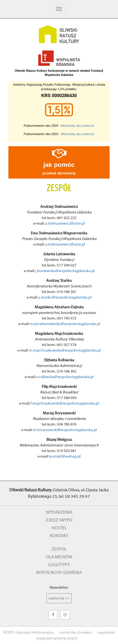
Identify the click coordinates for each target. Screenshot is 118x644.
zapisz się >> (59, 598)
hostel (59, 528)
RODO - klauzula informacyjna (29, 633)
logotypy (59, 565)
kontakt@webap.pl (65, 456)
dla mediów (59, 557)
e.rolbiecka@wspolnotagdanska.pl (65, 377)
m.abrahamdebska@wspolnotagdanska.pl (65, 324)
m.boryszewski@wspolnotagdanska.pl (65, 430)
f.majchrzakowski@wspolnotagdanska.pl (65, 403)
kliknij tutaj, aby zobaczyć (78, 126)
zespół (59, 549)
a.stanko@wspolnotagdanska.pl (65, 297)
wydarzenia (59, 512)
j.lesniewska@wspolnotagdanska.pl (65, 271)
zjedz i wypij (59, 520)
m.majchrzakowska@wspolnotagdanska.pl (65, 350)
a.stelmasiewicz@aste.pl (65, 224)
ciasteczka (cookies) (76, 633)
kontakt (59, 536)
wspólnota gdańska (59, 573)
